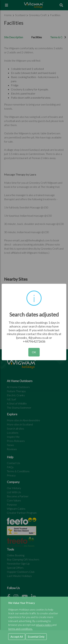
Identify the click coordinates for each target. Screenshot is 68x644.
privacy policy (44, 625)
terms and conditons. (20, 629)
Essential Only (36, 637)
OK (34, 352)
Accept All (17, 637)
